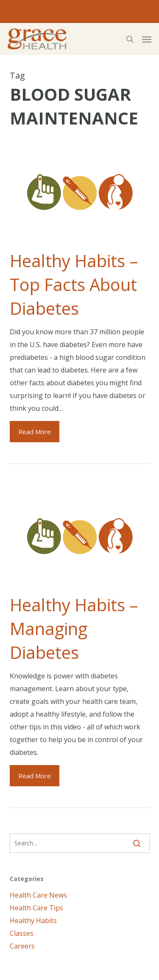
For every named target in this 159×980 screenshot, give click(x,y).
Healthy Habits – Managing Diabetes (74, 628)
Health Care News (38, 895)
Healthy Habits (33, 921)
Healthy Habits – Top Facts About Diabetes (74, 284)
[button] (147, 39)
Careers (22, 946)
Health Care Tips (36, 908)
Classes (22, 933)
